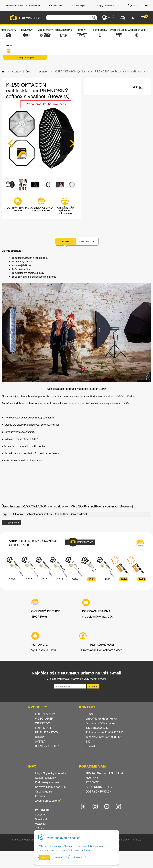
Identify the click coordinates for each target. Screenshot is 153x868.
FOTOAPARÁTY (45, 714)
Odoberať (93, 686)
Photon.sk (40, 824)
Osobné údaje (43, 792)
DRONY (40, 737)
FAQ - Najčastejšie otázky (51, 773)
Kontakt (90, 746)
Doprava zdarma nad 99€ (50, 787)
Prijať (44, 858)
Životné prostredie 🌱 (48, 801)
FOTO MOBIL (43, 728)
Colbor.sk (40, 815)
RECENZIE (93, 782)
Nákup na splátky (45, 778)
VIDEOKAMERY (45, 719)
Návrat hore (12, 523)
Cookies (40, 796)
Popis (66, 241)
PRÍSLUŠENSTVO (46, 732)
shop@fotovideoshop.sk (102, 719)
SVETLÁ (41, 742)
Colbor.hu (40, 828)
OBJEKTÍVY (42, 723)
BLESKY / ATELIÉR (47, 746)
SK (109, 18)
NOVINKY (92, 778)
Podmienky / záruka (47, 782)
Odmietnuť (77, 858)
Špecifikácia (87, 241)
